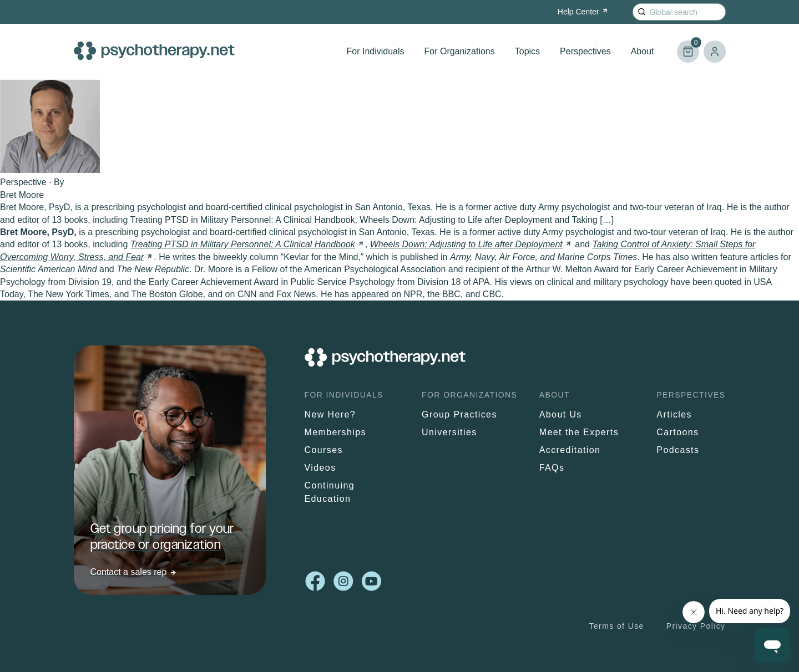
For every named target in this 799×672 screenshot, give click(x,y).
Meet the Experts (579, 432)
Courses (324, 450)
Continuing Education (330, 492)
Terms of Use (617, 626)
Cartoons (677, 432)
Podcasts (678, 450)
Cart (688, 47)
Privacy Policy (696, 626)
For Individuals (376, 51)
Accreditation (570, 450)
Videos (320, 468)
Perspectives (585, 51)
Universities (449, 432)
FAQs (552, 468)
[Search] (642, 12)
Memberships (335, 432)
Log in (715, 52)
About (643, 51)
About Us (561, 414)
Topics (527, 51)
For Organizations (460, 51)
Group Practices (459, 414)
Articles (674, 414)
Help (583, 12)
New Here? (330, 414)
